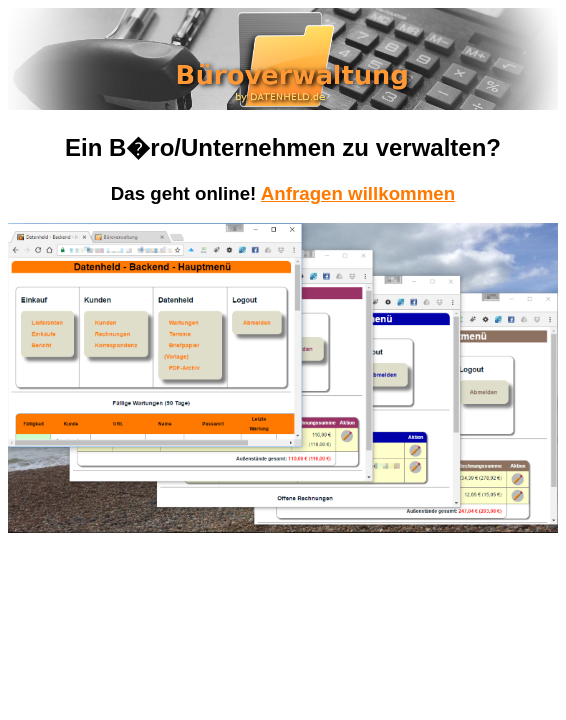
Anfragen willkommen (358, 193)
